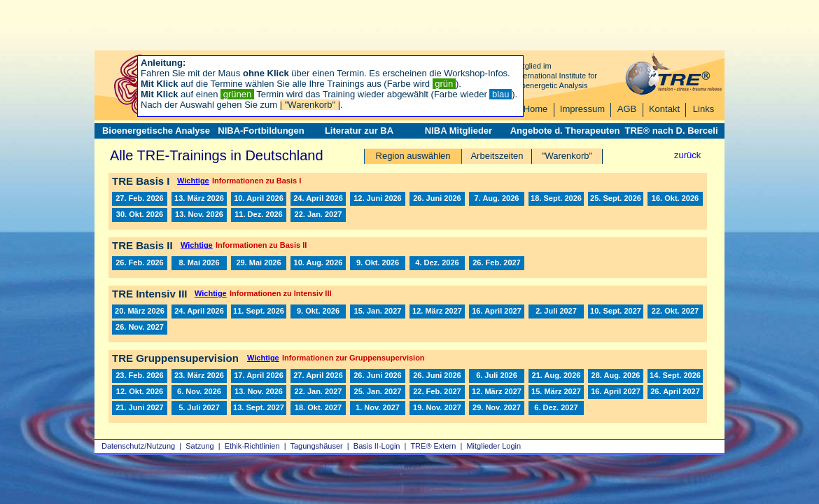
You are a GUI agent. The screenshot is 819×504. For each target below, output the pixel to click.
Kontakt (664, 109)
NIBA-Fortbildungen (261, 131)
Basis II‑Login (377, 446)
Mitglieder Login (493, 446)
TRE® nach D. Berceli (671, 131)
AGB (627, 109)
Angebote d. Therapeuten (565, 131)
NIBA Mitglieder (458, 131)
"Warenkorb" (567, 156)
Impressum (582, 109)
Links (703, 109)
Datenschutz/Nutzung (138, 446)
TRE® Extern (433, 446)
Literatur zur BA (359, 131)
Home (536, 109)
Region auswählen (413, 156)
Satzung (199, 446)
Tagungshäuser (317, 446)
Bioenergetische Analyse (156, 131)
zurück (687, 155)
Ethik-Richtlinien (252, 446)
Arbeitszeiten (497, 156)
